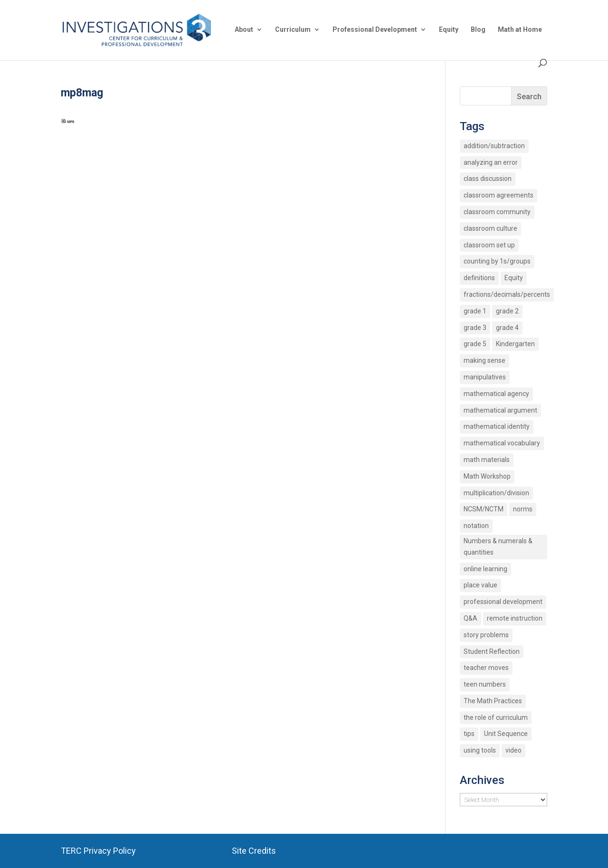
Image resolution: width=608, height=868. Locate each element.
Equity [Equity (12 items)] (514, 278)
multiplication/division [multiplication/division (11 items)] (496, 493)
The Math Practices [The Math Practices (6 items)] (493, 701)
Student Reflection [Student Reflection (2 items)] (492, 651)
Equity (449, 30)
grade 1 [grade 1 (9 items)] (475, 311)
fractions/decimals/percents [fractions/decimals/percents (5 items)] (507, 294)
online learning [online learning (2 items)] (485, 569)
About (244, 30)
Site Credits (254, 851)
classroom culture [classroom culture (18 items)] (490, 228)
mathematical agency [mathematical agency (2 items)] (496, 394)
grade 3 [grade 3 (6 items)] (475, 328)
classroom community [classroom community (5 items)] (497, 212)
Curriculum (293, 30)
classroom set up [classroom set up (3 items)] (489, 245)
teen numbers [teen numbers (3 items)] (485, 684)
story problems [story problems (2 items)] (486, 635)
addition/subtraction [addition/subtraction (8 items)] (494, 146)
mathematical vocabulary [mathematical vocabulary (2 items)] (502, 443)
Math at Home (520, 30)
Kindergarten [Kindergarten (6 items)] (515, 344)
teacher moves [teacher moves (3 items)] (486, 668)
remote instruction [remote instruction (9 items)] (515, 618)
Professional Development (375, 30)
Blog (478, 30)
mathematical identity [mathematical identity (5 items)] (497, 426)
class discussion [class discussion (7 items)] (488, 179)
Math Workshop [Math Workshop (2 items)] (487, 476)
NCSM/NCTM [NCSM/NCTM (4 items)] (484, 509)
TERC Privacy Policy (98, 851)
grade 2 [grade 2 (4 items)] (507, 311)
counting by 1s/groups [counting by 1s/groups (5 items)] (497, 261)
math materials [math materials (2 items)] (487, 460)
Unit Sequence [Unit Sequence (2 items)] (506, 734)
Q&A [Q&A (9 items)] (470, 618)
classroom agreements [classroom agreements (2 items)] (499, 195)
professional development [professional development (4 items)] (503, 602)
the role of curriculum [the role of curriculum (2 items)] (496, 717)
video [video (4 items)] (513, 750)
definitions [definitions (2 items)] (479, 278)
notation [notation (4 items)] (476, 526)
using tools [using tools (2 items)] (480, 750)
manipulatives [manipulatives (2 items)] (485, 377)
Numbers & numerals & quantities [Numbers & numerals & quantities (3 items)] (498, 547)
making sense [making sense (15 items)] (484, 360)
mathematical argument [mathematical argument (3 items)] (500, 410)
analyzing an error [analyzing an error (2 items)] (491, 162)
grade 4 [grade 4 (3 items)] (507, 328)
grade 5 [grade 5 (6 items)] (475, 344)
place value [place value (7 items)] (480, 585)
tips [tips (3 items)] (469, 734)
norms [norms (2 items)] (523, 509)
